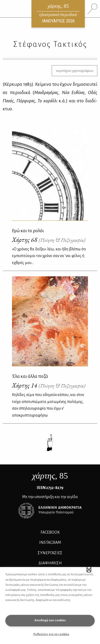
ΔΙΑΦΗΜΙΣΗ (50, 563)
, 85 (50, 476)
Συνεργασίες (50, 553)
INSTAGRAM (50, 542)
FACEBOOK (50, 532)
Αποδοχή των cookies (50, 620)
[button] (89, 569)
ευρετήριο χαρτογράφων (75, 71)
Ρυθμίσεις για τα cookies (51, 634)
